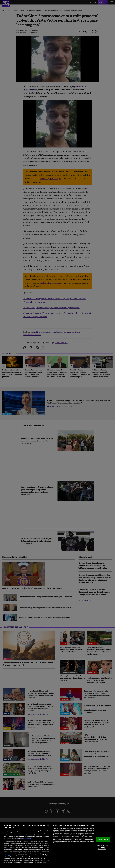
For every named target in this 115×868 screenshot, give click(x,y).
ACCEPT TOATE (103, 839)
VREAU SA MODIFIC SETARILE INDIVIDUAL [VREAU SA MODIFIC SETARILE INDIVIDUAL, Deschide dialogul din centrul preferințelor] (102, 847)
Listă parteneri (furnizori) (60, 845)
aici (9, 855)
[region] (57, 845)
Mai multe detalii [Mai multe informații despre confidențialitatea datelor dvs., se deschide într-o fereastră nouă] (28, 838)
